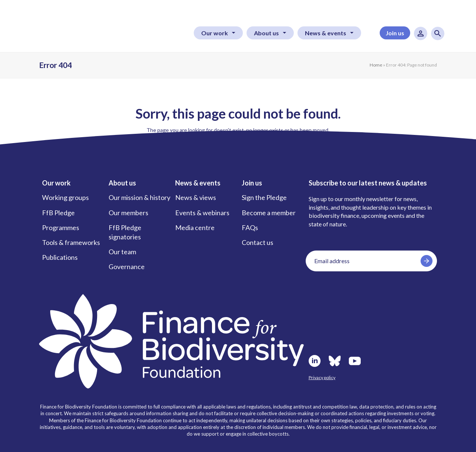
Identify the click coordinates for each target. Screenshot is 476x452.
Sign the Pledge (264, 197)
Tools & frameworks (71, 242)
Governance (127, 267)
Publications (60, 257)
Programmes (61, 227)
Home (376, 65)
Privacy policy (322, 377)
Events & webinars (202, 213)
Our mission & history (139, 197)
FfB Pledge (58, 213)
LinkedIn (315, 361)
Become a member (269, 213)
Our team (122, 252)
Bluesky (335, 361)
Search (438, 33)
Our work (215, 33)
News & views (196, 197)
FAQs (250, 227)
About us (266, 33)
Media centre (195, 227)
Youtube (355, 361)
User (421, 33)
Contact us (258, 242)
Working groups (65, 197)
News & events (326, 33)
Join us (395, 33)
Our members (128, 213)
